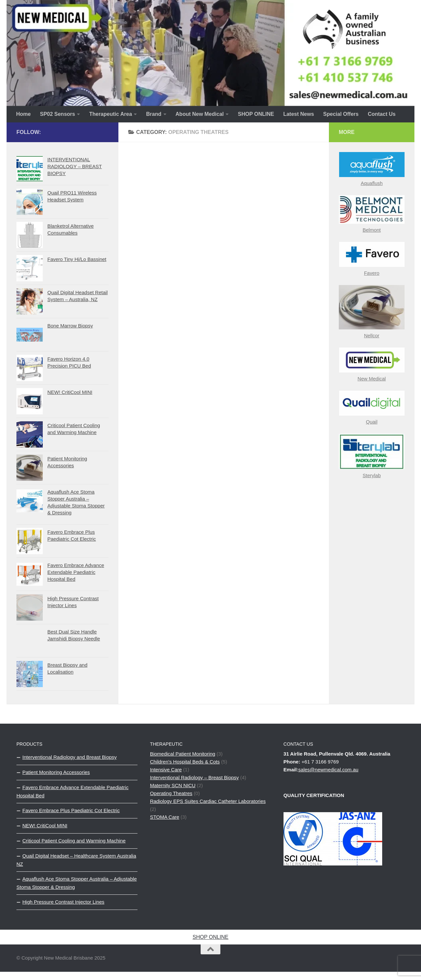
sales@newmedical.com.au (328, 770)
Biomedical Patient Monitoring (183, 754)
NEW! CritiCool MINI (70, 392)
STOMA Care (165, 817)
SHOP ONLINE (256, 114)
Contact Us (382, 114)
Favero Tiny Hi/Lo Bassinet (77, 259)
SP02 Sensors (57, 114)
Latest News (298, 114)
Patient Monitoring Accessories (56, 772)
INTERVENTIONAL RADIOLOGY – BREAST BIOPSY (75, 166)
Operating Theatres (171, 793)
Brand (154, 114)
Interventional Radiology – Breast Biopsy (194, 777)
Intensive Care (166, 770)
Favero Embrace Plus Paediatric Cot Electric (71, 810)
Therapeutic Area (111, 114)
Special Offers (341, 114)
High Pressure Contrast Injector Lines (63, 902)
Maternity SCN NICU (173, 785)
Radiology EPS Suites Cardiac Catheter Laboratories (208, 801)
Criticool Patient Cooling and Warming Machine (74, 841)
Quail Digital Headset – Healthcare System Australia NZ (76, 860)
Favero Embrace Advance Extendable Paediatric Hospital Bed (76, 572)
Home (23, 114)
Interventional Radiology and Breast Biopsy (70, 757)
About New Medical (200, 114)
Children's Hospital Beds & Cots (185, 762)
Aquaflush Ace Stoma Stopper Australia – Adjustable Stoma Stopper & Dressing (77, 883)
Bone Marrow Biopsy (70, 326)
